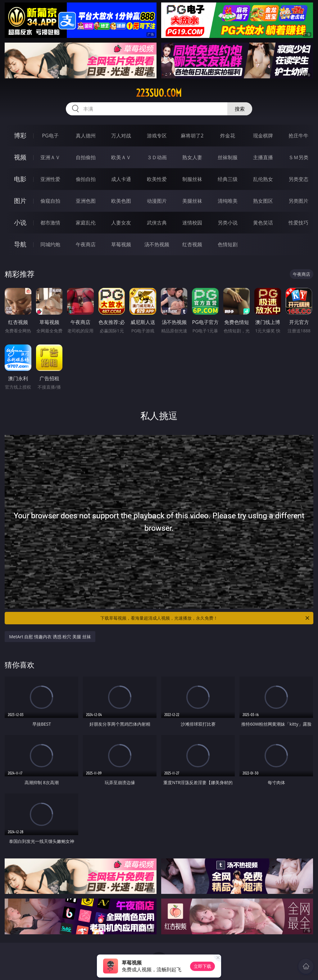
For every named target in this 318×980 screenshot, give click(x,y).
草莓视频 (121, 244)
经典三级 (228, 179)
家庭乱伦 (86, 223)
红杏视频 (192, 244)
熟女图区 (263, 201)
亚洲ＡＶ (50, 157)
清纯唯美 (228, 201)
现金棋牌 (263, 136)
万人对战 (121, 136)
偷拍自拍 (86, 179)
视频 (20, 157)
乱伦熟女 (263, 179)
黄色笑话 (263, 223)
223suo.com (159, 93)
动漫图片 (157, 201)
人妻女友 (121, 223)
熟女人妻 (192, 157)
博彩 (20, 135)
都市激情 (50, 223)
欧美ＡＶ (121, 157)
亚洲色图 (86, 201)
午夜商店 (86, 244)
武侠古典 (157, 223)
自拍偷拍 (86, 157)
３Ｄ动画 (157, 157)
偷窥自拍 (50, 201)
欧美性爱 (157, 179)
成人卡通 (121, 179)
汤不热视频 (157, 244)
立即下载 (202, 966)
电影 (20, 179)
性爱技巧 (298, 223)
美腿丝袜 (192, 201)
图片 (20, 201)
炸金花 (228, 136)
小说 (20, 222)
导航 (20, 244)
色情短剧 (228, 244)
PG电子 (50, 136)
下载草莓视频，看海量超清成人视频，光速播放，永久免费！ (205, 618)
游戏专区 (157, 136)
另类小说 (228, 223)
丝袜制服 (228, 157)
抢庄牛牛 (298, 136)
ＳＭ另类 (298, 157)
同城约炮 (50, 244)
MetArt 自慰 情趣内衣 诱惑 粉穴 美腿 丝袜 (50, 637)
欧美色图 (121, 201)
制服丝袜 (192, 179)
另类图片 (298, 201)
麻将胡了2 (192, 136)
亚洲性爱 (50, 179)
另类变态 (298, 179)
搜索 (240, 109)
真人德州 (86, 136)
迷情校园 (192, 223)
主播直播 (263, 157)
